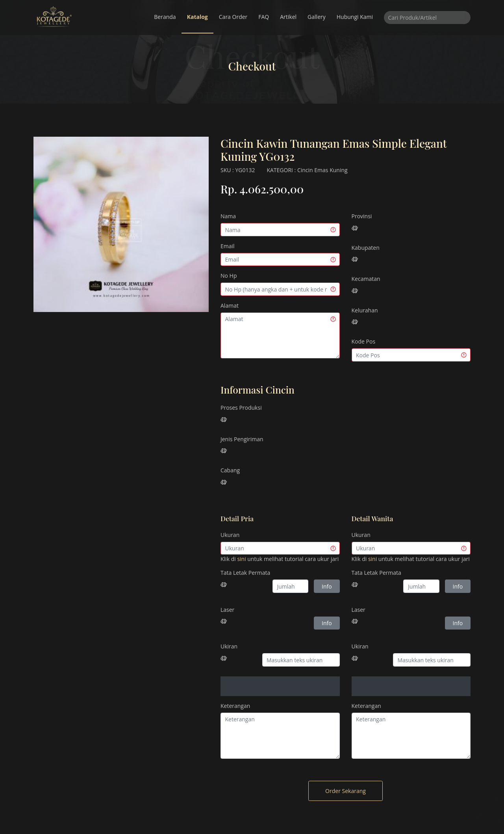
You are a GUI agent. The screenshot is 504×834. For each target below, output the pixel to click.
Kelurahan (365, 310)
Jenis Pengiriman (242, 439)
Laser (227, 610)
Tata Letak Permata (245, 573)
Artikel (288, 17)
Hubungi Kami (355, 17)
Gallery (317, 17)
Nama (228, 216)
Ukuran (230, 535)
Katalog (197, 17)
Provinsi (362, 216)
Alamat (230, 306)
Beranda (165, 17)
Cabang (230, 470)
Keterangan (235, 706)
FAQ (264, 17)
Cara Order (233, 17)
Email (228, 246)
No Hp (229, 276)
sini (241, 559)
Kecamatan (366, 279)
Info (327, 586)
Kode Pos (364, 341)
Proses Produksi (241, 408)
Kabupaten (366, 248)
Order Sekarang (346, 791)
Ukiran (229, 646)
